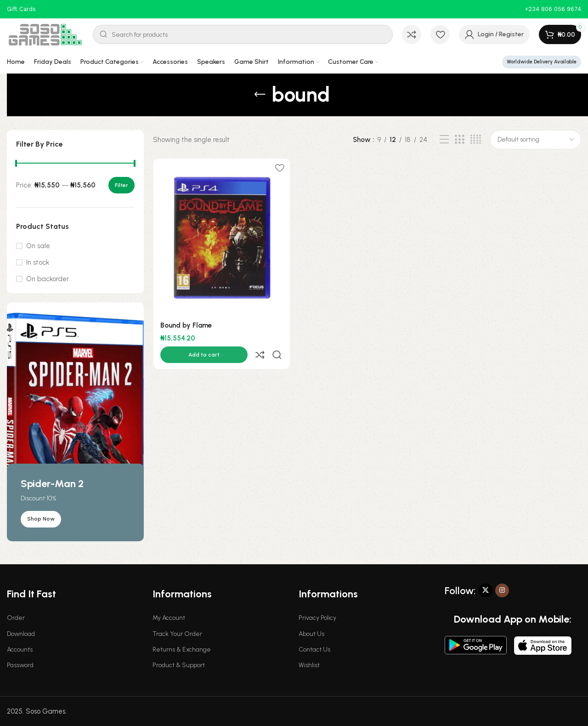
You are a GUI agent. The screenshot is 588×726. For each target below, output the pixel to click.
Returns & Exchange (182, 649)
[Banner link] (75, 422)
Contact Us (314, 649)
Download (21, 634)
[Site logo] (45, 34)
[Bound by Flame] (221, 237)
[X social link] (486, 590)
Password (20, 665)
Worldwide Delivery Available (542, 62)
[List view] (444, 140)
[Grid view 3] (459, 140)
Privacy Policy (317, 618)
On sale (38, 246)
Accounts (20, 649)
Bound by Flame (186, 326)
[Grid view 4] (476, 140)
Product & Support (179, 665)
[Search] (243, 34)
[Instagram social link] (502, 590)
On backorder (48, 279)
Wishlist (309, 665)
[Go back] (260, 95)
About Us (311, 634)
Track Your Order (177, 634)
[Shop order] (536, 140)
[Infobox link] (553, 9)
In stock (38, 262)
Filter (122, 185)
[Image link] (476, 644)
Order (16, 618)
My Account (169, 618)
